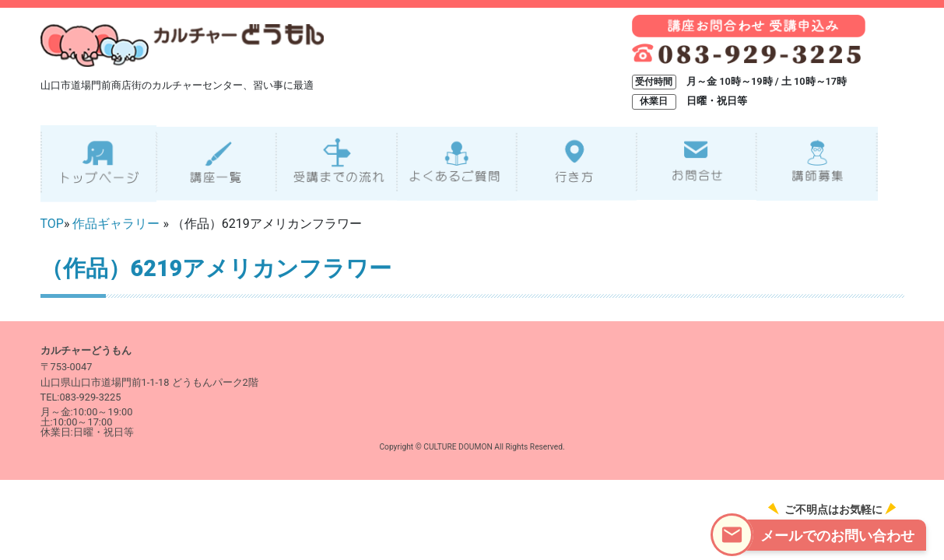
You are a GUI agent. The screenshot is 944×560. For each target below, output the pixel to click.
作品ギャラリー (116, 224)
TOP (52, 224)
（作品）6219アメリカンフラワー (216, 268)
